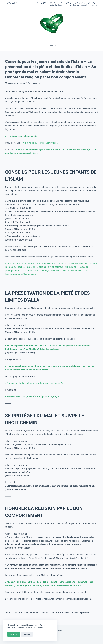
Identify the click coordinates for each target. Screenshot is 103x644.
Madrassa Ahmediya (16, 83)
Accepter (14, 634)
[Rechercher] (56, 46)
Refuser (27, 634)
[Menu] (51, 45)
